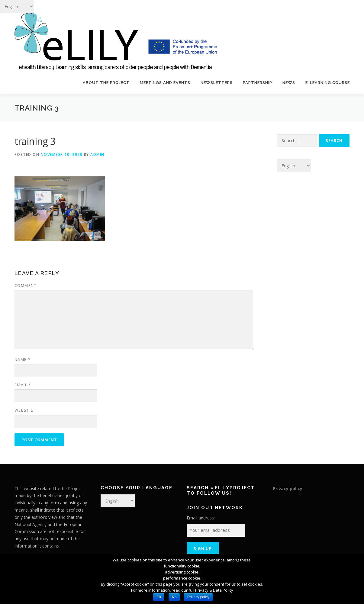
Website (24, 410)
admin (97, 154)
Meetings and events (165, 83)
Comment (26, 285)
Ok (159, 597)
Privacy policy (288, 488)
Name (23, 359)
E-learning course (328, 83)
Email (23, 385)
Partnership (258, 83)
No (174, 597)
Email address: (201, 518)
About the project (106, 83)
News (289, 83)
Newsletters (217, 83)
